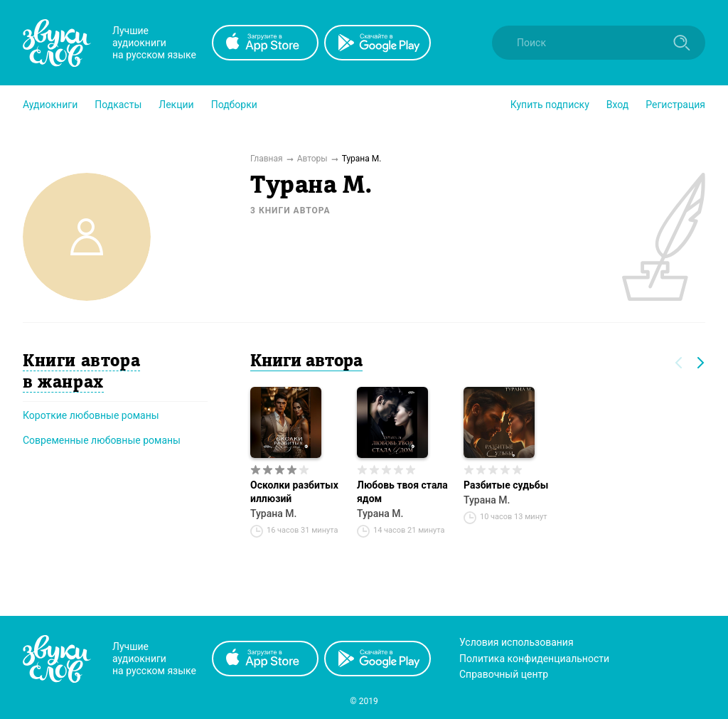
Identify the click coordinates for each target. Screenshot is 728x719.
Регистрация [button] (675, 105)
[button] (50, 105)
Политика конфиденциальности (534, 659)
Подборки (234, 105)
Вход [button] (617, 105)
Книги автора (306, 362)
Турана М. (273, 513)
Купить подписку (550, 105)
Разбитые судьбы (506, 485)
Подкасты (118, 105)
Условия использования (516, 642)
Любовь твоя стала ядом (402, 492)
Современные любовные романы (102, 440)
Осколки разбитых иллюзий (294, 492)
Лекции (176, 105)
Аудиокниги (50, 105)
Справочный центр (504, 674)
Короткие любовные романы (91, 415)
